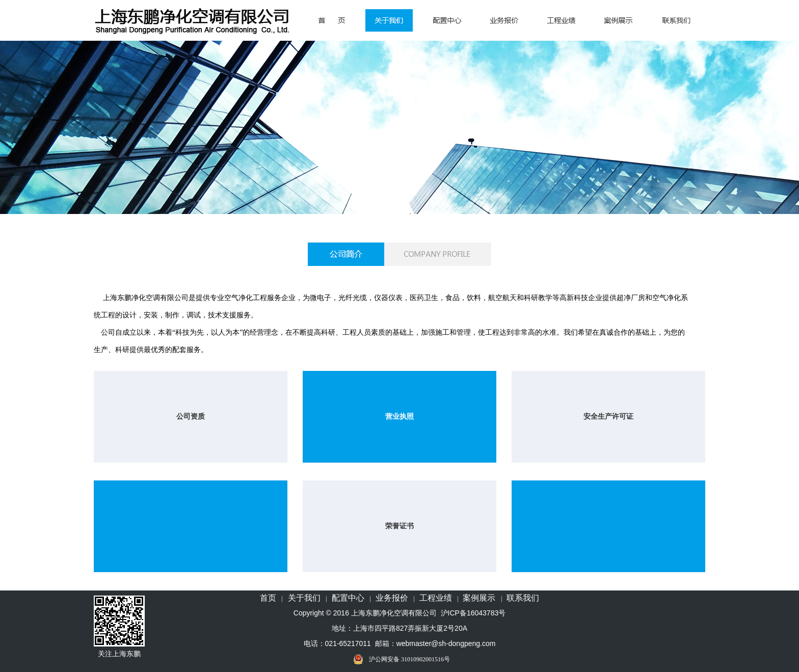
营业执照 (400, 416)
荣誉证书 (400, 526)
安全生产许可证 (608, 416)
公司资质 (191, 416)
